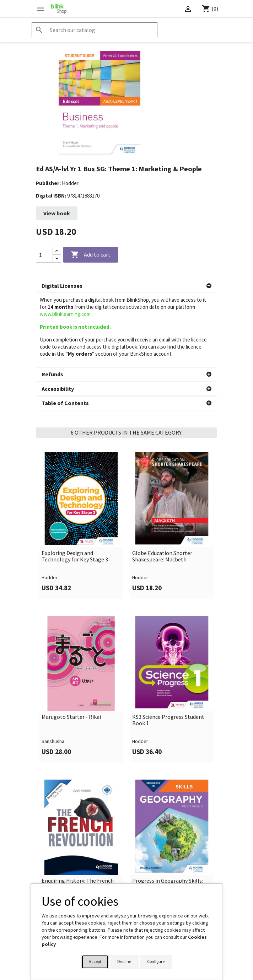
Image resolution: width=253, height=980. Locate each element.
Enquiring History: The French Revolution (78, 810)
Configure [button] (156, 961)
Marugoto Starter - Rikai (71, 643)
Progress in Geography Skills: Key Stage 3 (168, 810)
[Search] (95, 30)
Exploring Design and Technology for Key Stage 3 (75, 482)
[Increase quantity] (57, 251)
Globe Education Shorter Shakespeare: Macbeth (162, 482)
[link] (81, 451)
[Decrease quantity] (57, 259)
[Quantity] (44, 255)
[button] (126, 286)
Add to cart (91, 255)
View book (57, 213)
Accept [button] (95, 961)
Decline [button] (124, 961)
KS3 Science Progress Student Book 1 (168, 646)
